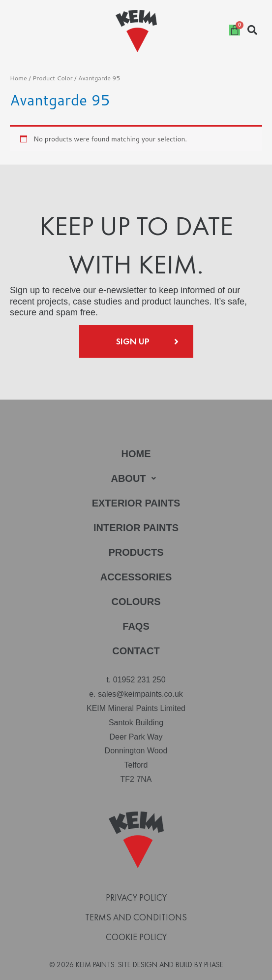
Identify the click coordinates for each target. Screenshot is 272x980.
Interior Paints (136, 528)
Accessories (136, 577)
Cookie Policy (136, 937)
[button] (136, 478)
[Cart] (235, 30)
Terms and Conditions (136, 917)
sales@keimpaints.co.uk (140, 694)
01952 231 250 (139, 680)
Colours (136, 602)
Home (18, 78)
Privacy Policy (136, 898)
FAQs (136, 626)
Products (136, 552)
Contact (136, 651)
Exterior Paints (136, 503)
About (136, 478)
